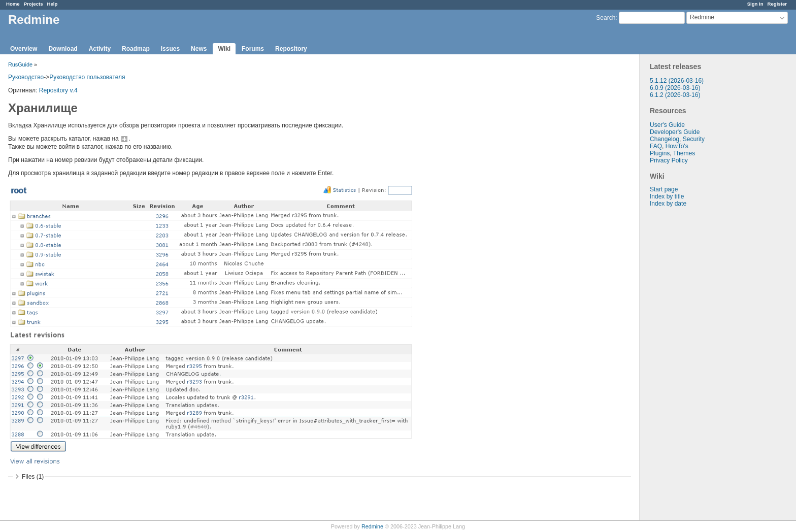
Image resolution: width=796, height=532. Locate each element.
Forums (253, 49)
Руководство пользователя (87, 77)
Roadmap (136, 49)
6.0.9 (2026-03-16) (675, 88)
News (199, 49)
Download (63, 49)
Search (606, 18)
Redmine (372, 526)
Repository (291, 49)
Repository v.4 (58, 90)
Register (777, 4)
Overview (24, 49)
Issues (170, 49)
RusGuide (20, 64)
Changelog (665, 139)
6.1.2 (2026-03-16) (675, 95)
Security (694, 139)
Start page (664, 189)
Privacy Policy (669, 160)
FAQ (656, 146)
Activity (100, 49)
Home (13, 4)
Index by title (667, 196)
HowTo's (677, 146)
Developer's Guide (675, 132)
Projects (34, 4)
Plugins (660, 153)
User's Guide (667, 125)
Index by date (668, 204)
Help (53, 4)
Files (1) (33, 477)
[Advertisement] (690, 367)
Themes (684, 153)
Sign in (755, 4)
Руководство (26, 77)
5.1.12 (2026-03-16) (677, 81)
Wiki (224, 49)
